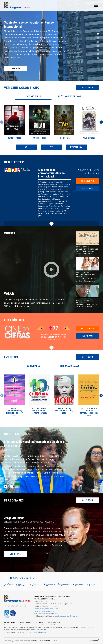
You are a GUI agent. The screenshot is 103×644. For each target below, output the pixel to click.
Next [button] (101, 122)
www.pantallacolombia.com (44, 611)
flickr (21, 606)
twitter (9, 606)
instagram (25, 606)
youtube (13, 606)
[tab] (33, 97)
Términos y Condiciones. (51, 625)
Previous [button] (2, 122)
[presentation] (33, 97)
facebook (5, 606)
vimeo (17, 606)
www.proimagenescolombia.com (46, 614)
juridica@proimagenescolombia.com (66, 616)
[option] (51, 40)
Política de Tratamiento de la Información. (32, 632)
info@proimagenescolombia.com (46, 609)
